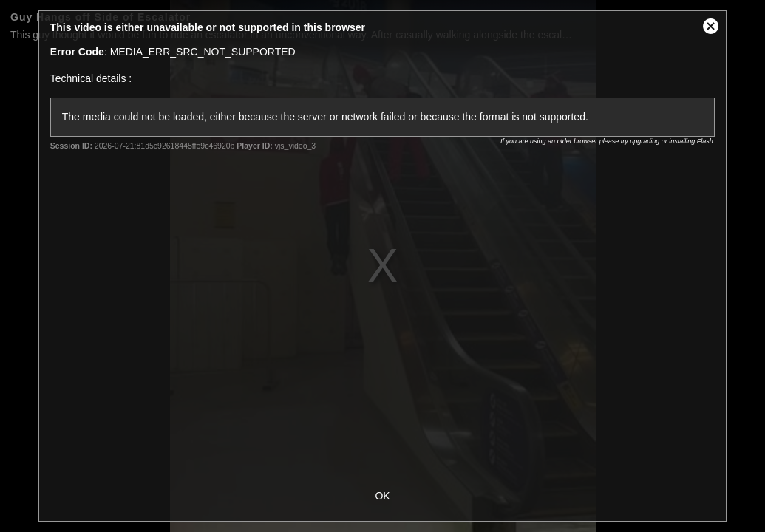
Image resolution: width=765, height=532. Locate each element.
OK (382, 496)
